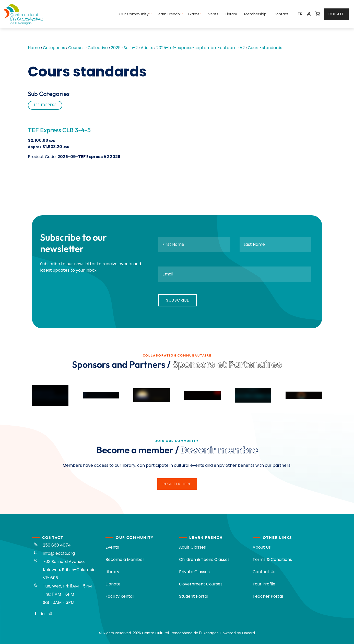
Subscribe (178, 300)
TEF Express (45, 105)
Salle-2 (131, 48)
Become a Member (125, 559)
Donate (113, 584)
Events (213, 14)
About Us (262, 547)
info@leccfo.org (59, 553)
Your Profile (264, 584)
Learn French (168, 14)
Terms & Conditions (272, 559)
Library (231, 14)
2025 (116, 48)
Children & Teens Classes (204, 559)
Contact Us (264, 572)
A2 (242, 48)
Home (34, 48)
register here (177, 481)
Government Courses (201, 584)
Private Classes (194, 572)
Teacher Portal (268, 596)
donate (332, 11)
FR (300, 14)
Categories (54, 48)
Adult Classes (192, 547)
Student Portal (194, 596)
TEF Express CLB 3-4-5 (59, 130)
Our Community (134, 14)
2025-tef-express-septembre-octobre (196, 48)
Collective (98, 48)
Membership (255, 14)
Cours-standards (265, 48)
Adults (147, 48)
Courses (76, 48)
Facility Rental (120, 596)
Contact (281, 14)
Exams (194, 14)
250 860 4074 (57, 545)
